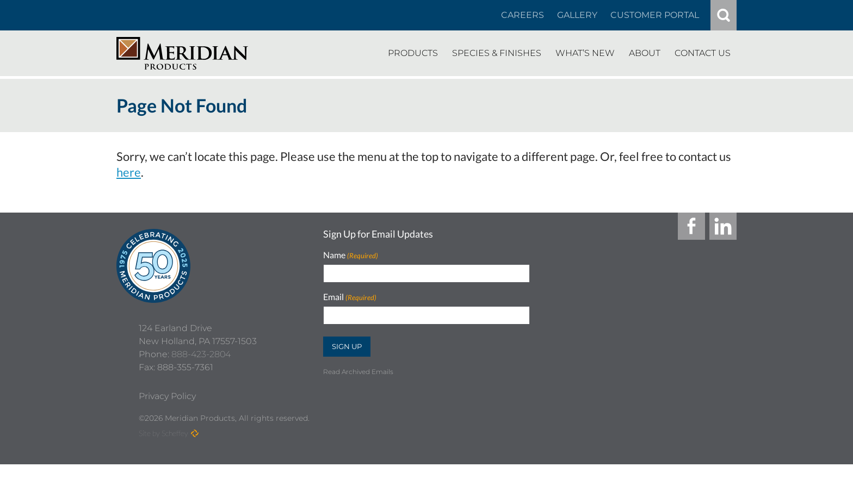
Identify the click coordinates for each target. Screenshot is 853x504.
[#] (724, 15)
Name (351, 255)
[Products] (413, 53)
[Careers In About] (523, 15)
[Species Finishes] (497, 53)
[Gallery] (577, 15)
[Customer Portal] (655, 15)
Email (350, 297)
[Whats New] (585, 53)
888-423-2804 (201, 394)
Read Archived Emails (358, 372)
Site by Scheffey (163, 473)
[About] (645, 53)
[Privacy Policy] (167, 436)
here (129, 172)
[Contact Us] (703, 53)
